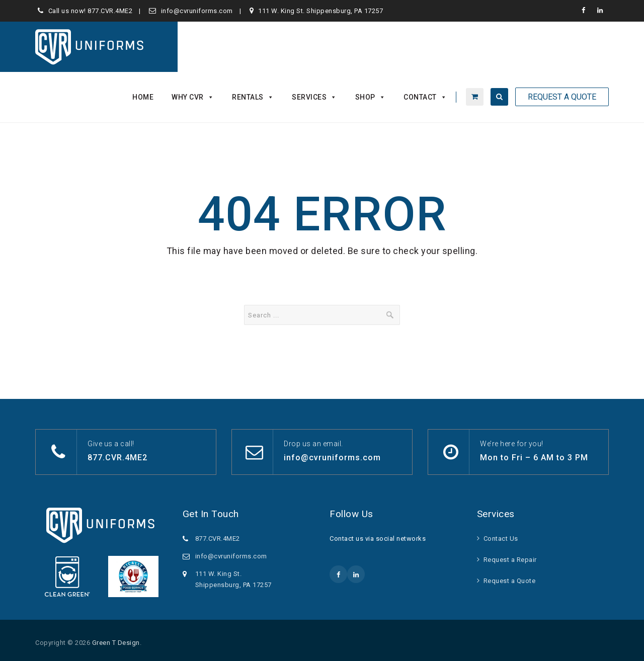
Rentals (253, 97)
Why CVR (193, 97)
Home (143, 97)
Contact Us (501, 539)
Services (314, 97)
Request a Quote (510, 581)
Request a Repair (510, 560)
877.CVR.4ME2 (110, 11)
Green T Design (116, 643)
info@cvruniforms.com (197, 11)
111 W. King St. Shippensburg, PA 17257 (320, 11)
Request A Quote (562, 97)
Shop (371, 97)
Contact (425, 97)
